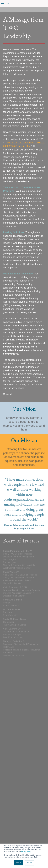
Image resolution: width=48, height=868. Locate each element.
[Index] (2, 4)
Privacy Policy (26, 852)
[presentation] (24, 201)
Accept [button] (18, 863)
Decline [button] (29, 863)
